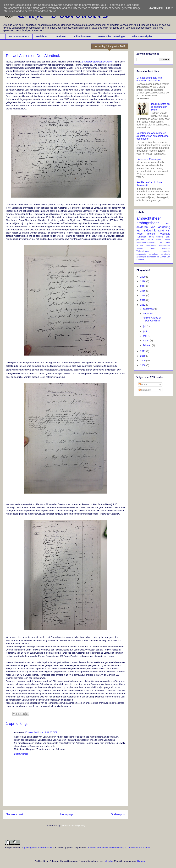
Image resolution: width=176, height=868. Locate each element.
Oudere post (118, 814)
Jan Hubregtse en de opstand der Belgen (160, 107)
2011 (143, 351)
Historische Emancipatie (149, 159)
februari (147, 345)
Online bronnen (82, 36)
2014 (143, 295)
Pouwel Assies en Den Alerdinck (152, 319)
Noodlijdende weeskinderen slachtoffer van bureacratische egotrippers (153, 136)
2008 (143, 365)
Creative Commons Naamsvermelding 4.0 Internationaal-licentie (118, 848)
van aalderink (146, 231)
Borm (159, 240)
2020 (143, 277)
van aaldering (160, 227)
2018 (143, 281)
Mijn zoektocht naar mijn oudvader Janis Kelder (149, 79)
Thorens (151, 234)
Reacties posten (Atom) (73, 826)
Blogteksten (11, 848)
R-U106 (159, 243)
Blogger (141, 861)
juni (145, 331)
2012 (143, 305)
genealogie (141, 254)
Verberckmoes (143, 251)
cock (151, 237)
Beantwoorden (21, 754)
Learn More (156, 8)
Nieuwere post (14, 814)
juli (145, 326)
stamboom (151, 257)
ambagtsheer (148, 223)
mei (145, 336)
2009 (143, 361)
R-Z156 (167, 243)
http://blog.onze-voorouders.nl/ (37, 848)
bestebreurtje (165, 251)
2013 (143, 300)
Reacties (145, 390)
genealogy (153, 254)
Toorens (140, 248)
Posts (143, 384)
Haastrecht (141, 243)
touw (150, 240)
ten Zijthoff (161, 257)
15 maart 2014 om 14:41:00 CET (41, 732)
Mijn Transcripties (142, 36)
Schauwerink (151, 246)
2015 (143, 291)
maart (146, 341)
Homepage (67, 814)
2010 (143, 356)
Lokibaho (108, 861)
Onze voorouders (19, 36)
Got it (169, 8)
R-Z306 (140, 246)
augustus (148, 314)
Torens (153, 248)
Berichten (42, 36)
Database (60, 36)
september (149, 309)
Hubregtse (141, 237)
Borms (167, 240)
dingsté (160, 237)
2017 (143, 286)
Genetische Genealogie (111, 36)
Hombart (151, 243)
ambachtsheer (149, 218)
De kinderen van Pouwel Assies (96, 62)
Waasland (165, 234)
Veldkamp (166, 248)
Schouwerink (165, 246)
